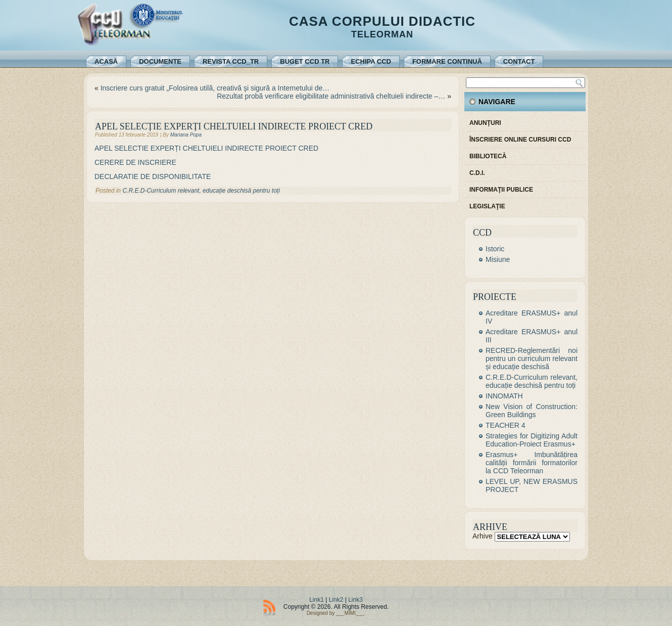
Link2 (336, 600)
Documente (160, 61)
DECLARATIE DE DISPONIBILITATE (154, 176)
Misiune (498, 259)
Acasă (106, 61)
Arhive (483, 536)
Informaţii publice (501, 190)
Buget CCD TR (305, 61)
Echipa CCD (371, 61)
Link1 (317, 600)
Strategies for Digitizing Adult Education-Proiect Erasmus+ (532, 440)
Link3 (355, 600)
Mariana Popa (186, 135)
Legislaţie (487, 206)
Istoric (495, 249)
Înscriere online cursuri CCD (520, 140)
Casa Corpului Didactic (382, 21)
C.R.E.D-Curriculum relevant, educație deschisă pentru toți (201, 191)
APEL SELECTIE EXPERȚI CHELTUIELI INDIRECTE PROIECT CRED (206, 148)
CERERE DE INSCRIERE (136, 162)
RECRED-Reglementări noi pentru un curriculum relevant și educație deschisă (532, 359)
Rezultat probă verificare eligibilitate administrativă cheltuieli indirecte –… (331, 96)
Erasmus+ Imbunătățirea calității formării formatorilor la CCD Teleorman (532, 463)
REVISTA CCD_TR (231, 61)
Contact (519, 61)
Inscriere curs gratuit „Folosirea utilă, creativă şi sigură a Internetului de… (215, 88)
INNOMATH (504, 396)
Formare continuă (447, 61)
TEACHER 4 (506, 425)
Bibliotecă (488, 156)
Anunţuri (485, 123)
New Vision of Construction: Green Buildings (532, 411)
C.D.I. (477, 173)
